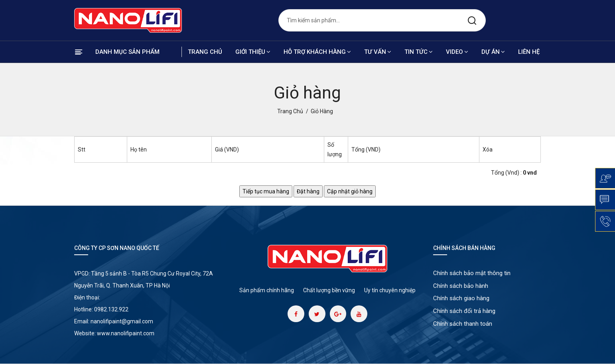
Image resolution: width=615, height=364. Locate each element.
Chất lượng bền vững (329, 290)
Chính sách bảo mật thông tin (472, 273)
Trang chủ (205, 52)
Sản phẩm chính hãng (267, 290)
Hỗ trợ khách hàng (317, 52)
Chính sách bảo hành (461, 286)
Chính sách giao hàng (461, 299)
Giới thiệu (253, 52)
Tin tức (419, 52)
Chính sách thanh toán (463, 325)
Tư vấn (378, 52)
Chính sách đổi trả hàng (464, 312)
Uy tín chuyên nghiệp (390, 290)
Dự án (493, 52)
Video (457, 52)
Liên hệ (529, 52)
